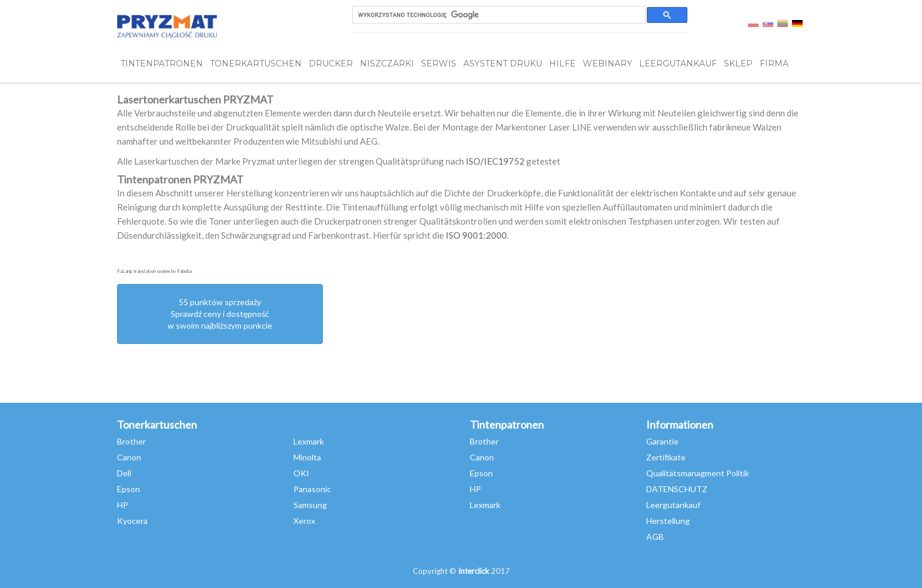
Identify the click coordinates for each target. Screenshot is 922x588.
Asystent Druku (503, 64)
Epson (128, 489)
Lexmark (309, 441)
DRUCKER (331, 64)
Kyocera (132, 521)
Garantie (662, 441)
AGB (655, 537)
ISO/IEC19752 (495, 161)
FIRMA (774, 64)
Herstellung (668, 521)
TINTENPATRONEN (162, 64)
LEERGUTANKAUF (678, 64)
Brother (131, 441)
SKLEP (738, 64)
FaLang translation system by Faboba (154, 271)
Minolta (307, 457)
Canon (129, 457)
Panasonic (312, 489)
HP (123, 505)
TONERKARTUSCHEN (256, 64)
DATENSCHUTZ (677, 489)
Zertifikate (666, 457)
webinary (607, 64)
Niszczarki (387, 64)
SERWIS (439, 64)
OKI (301, 473)
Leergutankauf (673, 505)
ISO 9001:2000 (476, 235)
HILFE (562, 64)
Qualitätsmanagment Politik (698, 473)
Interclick (474, 571)
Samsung (310, 505)
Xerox (304, 521)
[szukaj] (498, 15)
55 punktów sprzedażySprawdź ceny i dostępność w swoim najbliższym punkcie (220, 314)
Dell (124, 473)
